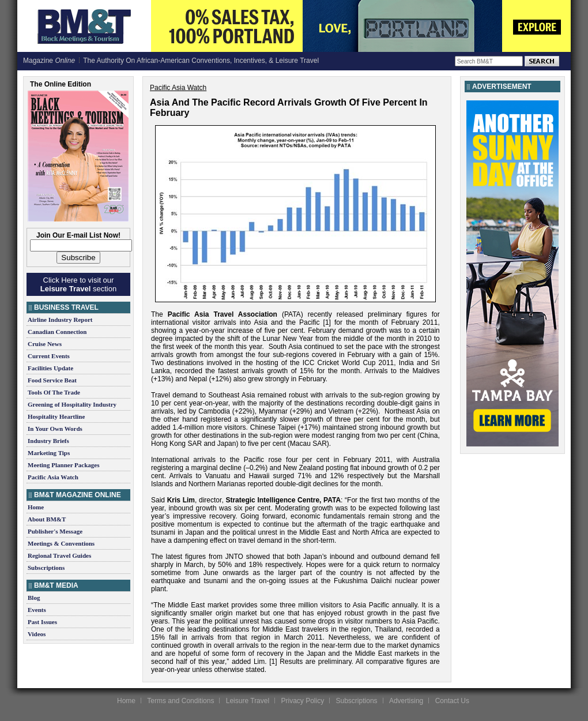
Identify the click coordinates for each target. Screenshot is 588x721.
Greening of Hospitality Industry (72, 404)
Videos (37, 634)
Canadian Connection (57, 332)
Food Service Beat (52, 380)
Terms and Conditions (180, 701)
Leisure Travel (248, 701)
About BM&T (47, 519)
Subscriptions (46, 568)
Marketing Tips (49, 453)
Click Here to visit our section (78, 284)
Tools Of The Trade (54, 392)
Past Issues (42, 622)
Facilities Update (50, 368)
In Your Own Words (55, 429)
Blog (34, 598)
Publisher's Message (55, 531)
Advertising (406, 701)
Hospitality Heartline (56, 416)
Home (36, 507)
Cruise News (45, 344)
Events (37, 610)
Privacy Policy (302, 701)
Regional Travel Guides (59, 555)
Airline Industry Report (60, 320)
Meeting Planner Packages (63, 465)
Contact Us (452, 701)
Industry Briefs (48, 441)
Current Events (49, 356)
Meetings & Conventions (61, 543)
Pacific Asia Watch (53, 477)
